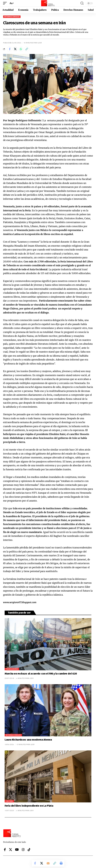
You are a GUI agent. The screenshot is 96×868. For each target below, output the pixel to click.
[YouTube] (17, 850)
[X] (11, 850)
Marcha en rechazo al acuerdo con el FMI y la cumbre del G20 (41, 674)
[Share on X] (15, 49)
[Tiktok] (29, 850)
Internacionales (12, 17)
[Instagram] (23, 850)
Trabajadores (12, 669)
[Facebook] (5, 850)
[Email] (48, 863)
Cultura (9, 801)
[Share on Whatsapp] (21, 49)
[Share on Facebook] (10, 49)
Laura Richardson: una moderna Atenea (28, 740)
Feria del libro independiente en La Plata (29, 806)
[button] (6, 3)
